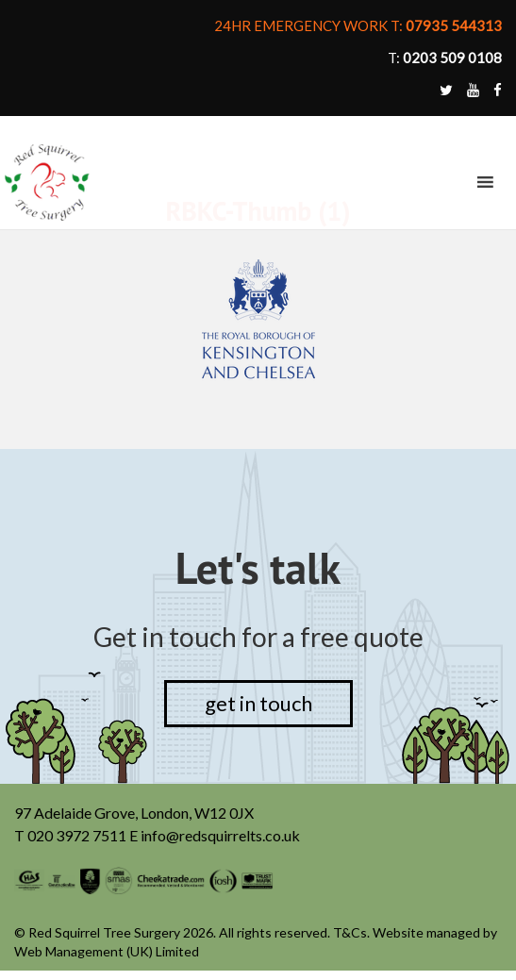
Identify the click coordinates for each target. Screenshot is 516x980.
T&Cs (349, 933)
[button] (450, 182)
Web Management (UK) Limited (108, 952)
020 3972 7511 (78, 837)
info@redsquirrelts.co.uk (221, 837)
